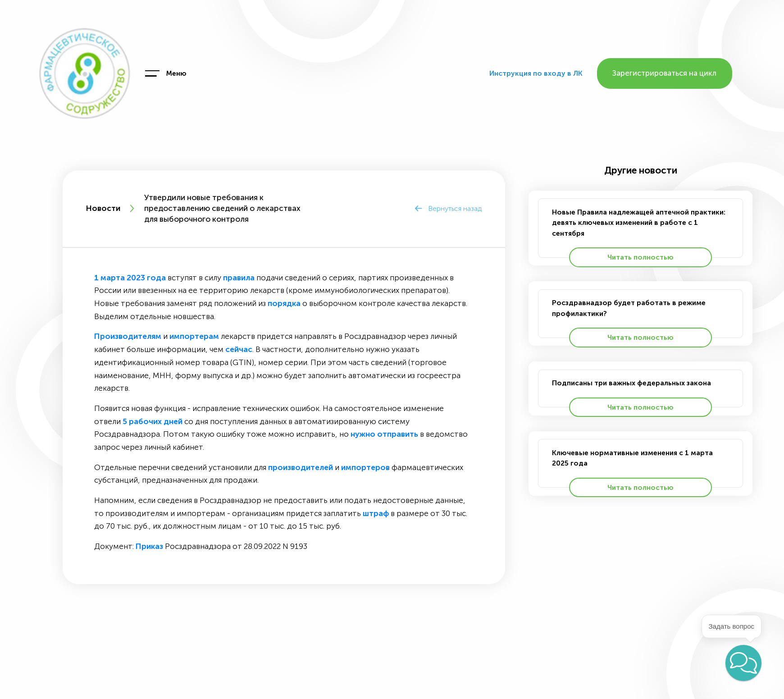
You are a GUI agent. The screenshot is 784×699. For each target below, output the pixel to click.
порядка (284, 304)
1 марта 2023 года (130, 278)
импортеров (365, 468)
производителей (301, 468)
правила (239, 278)
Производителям (128, 336)
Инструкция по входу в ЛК (536, 73)
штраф (376, 514)
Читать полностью (640, 257)
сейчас (239, 349)
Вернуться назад (455, 208)
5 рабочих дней (153, 422)
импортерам (194, 336)
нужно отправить (384, 434)
